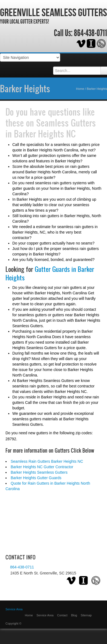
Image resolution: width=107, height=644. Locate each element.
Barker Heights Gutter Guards (36, 478)
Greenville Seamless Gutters (53, 12)
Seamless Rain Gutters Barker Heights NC (47, 461)
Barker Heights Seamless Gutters (39, 472)
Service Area (45, 615)
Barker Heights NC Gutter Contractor (42, 467)
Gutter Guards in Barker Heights (50, 273)
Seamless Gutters (66, 123)
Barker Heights (25, 88)
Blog (74, 615)
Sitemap (86, 615)
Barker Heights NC (45, 134)
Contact (62, 615)
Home (80, 89)
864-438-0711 (90, 33)
